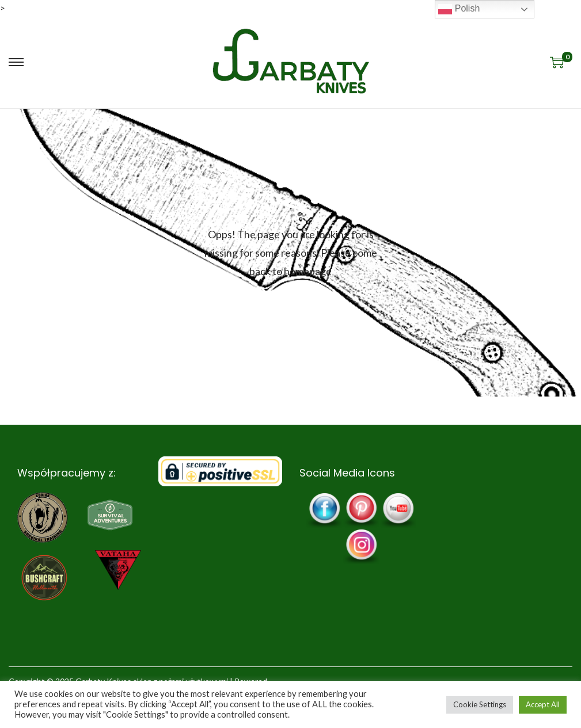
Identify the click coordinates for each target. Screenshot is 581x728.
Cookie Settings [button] (480, 704)
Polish (459, 9)
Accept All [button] (543, 704)
